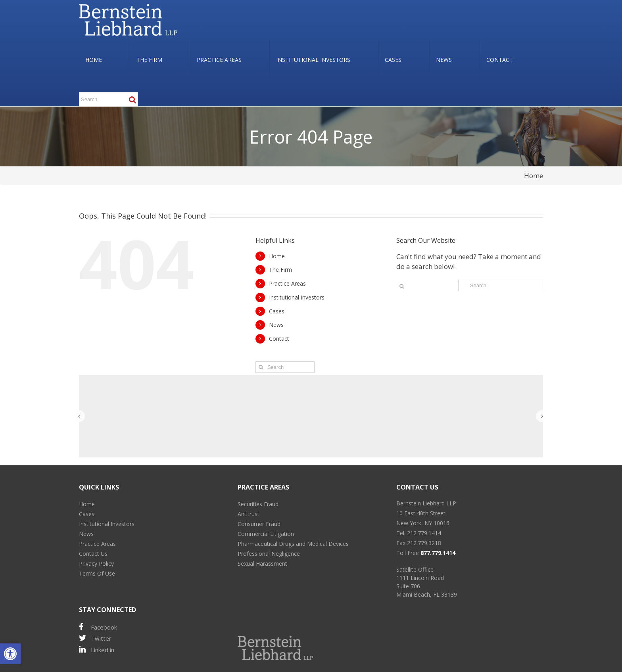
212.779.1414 (424, 533)
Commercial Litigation (266, 534)
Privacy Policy (96, 564)
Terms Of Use (97, 573)
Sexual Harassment (262, 564)
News (276, 325)
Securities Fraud (258, 504)
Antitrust (249, 514)
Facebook (98, 627)
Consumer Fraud (259, 524)
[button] (10, 654)
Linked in (97, 650)
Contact (279, 339)
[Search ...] (108, 99)
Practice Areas (287, 283)
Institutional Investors (297, 297)
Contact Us (93, 554)
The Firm (280, 270)
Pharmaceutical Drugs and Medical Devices (293, 544)
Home (534, 176)
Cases (277, 311)
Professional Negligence (269, 554)
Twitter (95, 638)
